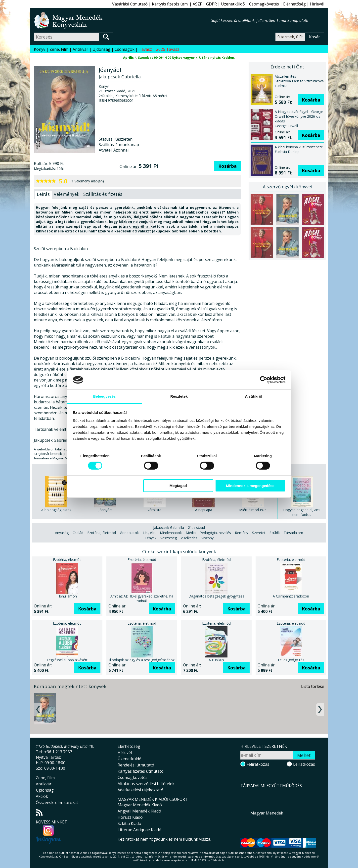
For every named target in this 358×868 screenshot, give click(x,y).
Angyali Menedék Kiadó (139, 811)
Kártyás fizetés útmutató (141, 771)
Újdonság (101, 49)
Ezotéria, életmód (102, 533)
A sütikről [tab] (254, 396)
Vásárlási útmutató (130, 4)
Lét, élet (149, 533)
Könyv (40, 49)
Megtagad (178, 486)
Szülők (275, 533)
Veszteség (169, 538)
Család (78, 533)
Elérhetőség (294, 4)
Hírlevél (317, 4)
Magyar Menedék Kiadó (140, 805)
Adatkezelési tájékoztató (140, 790)
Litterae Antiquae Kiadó (139, 830)
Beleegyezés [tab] (104, 396)
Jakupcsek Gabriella (169, 527)
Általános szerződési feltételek (146, 784)
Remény (242, 533)
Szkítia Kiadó (129, 823)
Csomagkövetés (264, 4)
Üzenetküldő (233, 4)
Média (191, 533)
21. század (196, 527)
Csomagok (125, 49)
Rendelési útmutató (136, 765)
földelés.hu (218, 860)
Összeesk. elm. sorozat (57, 803)
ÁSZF (197, 4)
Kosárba (227, 166)
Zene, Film (59, 49)
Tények (151, 538)
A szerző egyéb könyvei (288, 187)
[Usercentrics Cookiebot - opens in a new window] (264, 380)
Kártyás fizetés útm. (170, 4)
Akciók (42, 796)
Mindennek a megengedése (250, 486)
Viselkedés (189, 538)
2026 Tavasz (168, 49)
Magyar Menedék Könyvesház (122, 20)
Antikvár (80, 49)
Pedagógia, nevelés (215, 533)
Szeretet (259, 533)
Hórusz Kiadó (130, 817)
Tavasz (145, 49)
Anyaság (62, 533)
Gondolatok (129, 533)
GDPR (211, 4)
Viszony (207, 538)
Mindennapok (171, 533)
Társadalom (293, 533)
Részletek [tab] (179, 396)
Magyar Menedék (267, 813)
